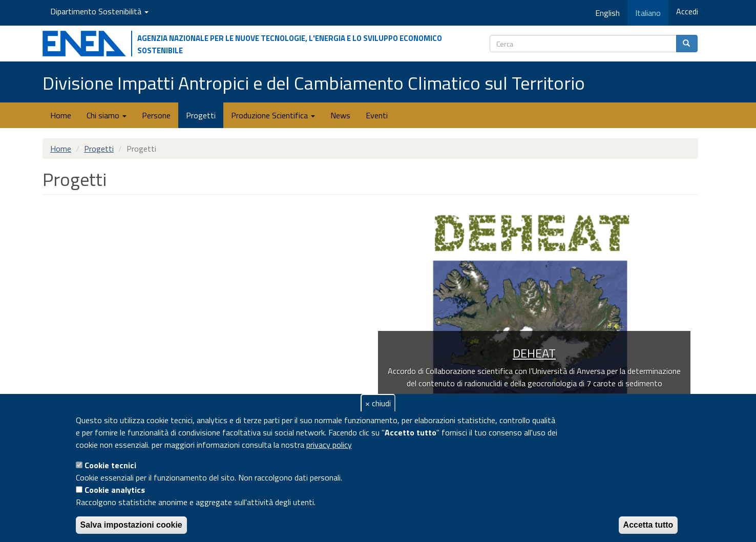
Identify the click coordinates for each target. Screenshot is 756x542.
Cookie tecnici (110, 465)
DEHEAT (534, 353)
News (340, 115)
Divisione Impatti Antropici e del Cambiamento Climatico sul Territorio (314, 83)
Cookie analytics (115, 490)
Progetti (201, 115)
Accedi (687, 11)
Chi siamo (107, 115)
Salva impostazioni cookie (131, 525)
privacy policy (329, 445)
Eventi (377, 115)
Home (61, 115)
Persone (156, 115)
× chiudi (378, 403)
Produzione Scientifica (273, 115)
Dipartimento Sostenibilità (99, 11)
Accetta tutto (648, 525)
